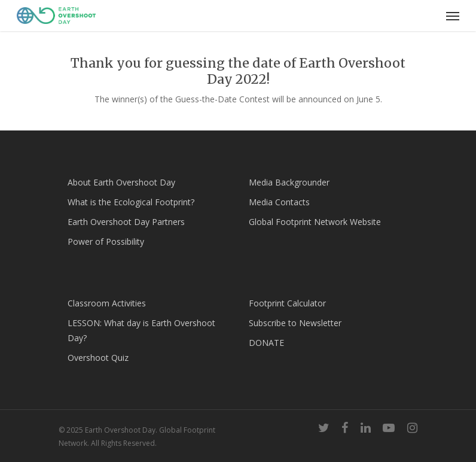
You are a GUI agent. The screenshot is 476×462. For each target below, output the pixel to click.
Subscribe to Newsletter (295, 323)
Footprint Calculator (287, 303)
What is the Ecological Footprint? (131, 202)
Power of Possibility (106, 241)
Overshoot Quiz (98, 358)
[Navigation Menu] (453, 16)
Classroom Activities (107, 303)
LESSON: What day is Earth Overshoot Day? (141, 330)
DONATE (266, 343)
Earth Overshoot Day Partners (126, 222)
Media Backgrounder (289, 182)
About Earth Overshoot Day (121, 182)
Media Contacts (279, 202)
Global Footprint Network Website (315, 222)
